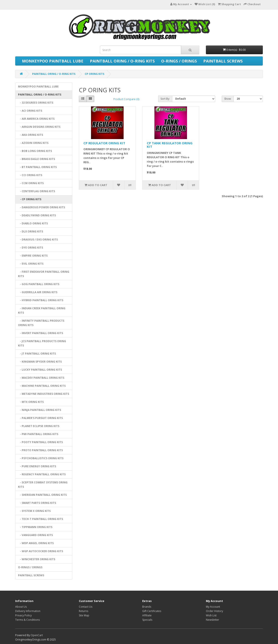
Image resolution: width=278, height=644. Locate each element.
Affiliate (147, 615)
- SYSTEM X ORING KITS (34, 511)
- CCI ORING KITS (30, 175)
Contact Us (86, 607)
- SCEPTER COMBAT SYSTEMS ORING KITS (43, 485)
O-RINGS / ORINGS (179, 61)
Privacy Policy (23, 615)
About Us (21, 607)
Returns (84, 611)
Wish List (211, 615)
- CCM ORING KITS (31, 183)
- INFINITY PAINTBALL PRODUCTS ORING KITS (41, 323)
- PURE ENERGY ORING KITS (37, 466)
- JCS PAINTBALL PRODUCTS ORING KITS (42, 343)
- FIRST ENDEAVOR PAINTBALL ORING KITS (44, 274)
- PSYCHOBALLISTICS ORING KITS (41, 458)
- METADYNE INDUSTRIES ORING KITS (44, 394)
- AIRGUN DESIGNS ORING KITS (39, 127)
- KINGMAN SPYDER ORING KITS (40, 362)
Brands (147, 607)
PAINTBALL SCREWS (223, 61)
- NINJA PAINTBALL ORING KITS (40, 410)
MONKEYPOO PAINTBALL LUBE (53, 61)
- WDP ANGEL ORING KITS (36, 543)
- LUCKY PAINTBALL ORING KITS (40, 370)
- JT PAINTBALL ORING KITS (37, 354)
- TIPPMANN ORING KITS (35, 527)
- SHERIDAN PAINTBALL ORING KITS (42, 495)
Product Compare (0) (126, 99)
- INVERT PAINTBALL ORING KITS (41, 333)
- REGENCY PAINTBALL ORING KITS (42, 474)
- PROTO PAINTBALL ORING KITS (40, 450)
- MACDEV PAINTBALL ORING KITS (41, 378)
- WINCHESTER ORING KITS (37, 559)
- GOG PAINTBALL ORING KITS (39, 284)
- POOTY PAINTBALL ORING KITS (40, 442)
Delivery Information (28, 611)
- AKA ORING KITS (31, 135)
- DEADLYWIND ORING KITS (37, 215)
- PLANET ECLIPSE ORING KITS (39, 426)
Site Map (84, 615)
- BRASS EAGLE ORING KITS (36, 159)
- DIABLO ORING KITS (33, 223)
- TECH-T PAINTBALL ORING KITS (41, 519)
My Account (213, 607)
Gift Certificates (152, 611)
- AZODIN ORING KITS (33, 143)
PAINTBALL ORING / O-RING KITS (122, 61)
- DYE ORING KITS (31, 248)
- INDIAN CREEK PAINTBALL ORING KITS (42, 310)
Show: (228, 99)
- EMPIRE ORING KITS (33, 256)
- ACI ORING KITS (30, 111)
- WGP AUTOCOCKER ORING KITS (41, 551)
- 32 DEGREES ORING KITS (36, 103)
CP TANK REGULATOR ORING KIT (170, 145)
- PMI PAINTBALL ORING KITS (38, 434)
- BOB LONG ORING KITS (35, 151)
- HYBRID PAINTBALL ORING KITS (41, 300)
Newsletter (213, 620)
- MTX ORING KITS (31, 402)
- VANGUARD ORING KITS (35, 535)
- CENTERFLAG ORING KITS (36, 191)
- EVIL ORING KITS (31, 264)
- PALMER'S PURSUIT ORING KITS (40, 418)
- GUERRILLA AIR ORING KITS (38, 292)
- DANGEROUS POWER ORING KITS (41, 207)
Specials (147, 620)
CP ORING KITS (94, 74)
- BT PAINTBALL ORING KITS (37, 167)
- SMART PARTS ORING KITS (37, 503)
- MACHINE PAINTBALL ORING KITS (42, 386)
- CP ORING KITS (30, 199)
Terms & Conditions (27, 620)
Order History (214, 611)
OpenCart (37, 635)
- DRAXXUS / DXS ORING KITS (38, 240)
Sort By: (165, 99)
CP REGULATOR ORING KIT (104, 143)
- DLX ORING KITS (31, 231)
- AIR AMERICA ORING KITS (36, 119)
